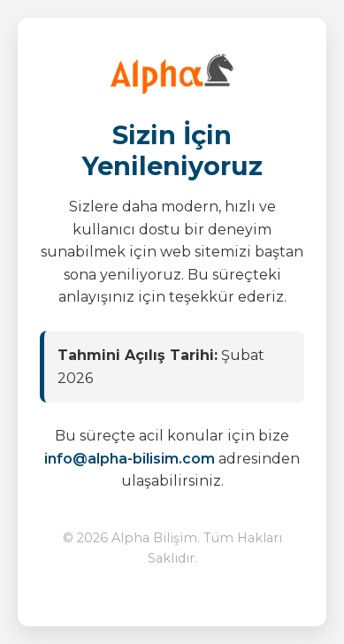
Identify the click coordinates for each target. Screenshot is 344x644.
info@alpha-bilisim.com (130, 459)
